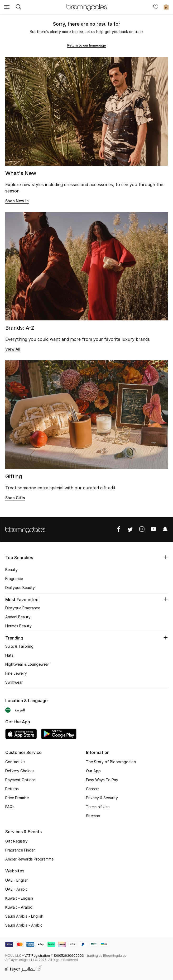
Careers (93, 789)
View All (13, 349)
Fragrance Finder (20, 850)
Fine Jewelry (16, 673)
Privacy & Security (102, 798)
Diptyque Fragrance (23, 608)
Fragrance (14, 579)
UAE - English (17, 880)
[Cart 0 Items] (166, 7)
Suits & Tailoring (19, 646)
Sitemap (93, 816)
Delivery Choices (20, 771)
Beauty (11, 570)
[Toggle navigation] (7, 7)
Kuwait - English (19, 898)
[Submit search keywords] (18, 7)
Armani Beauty (18, 617)
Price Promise (17, 798)
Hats (9, 655)
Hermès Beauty (18, 626)
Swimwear (14, 682)
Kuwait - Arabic (19, 907)
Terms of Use (98, 807)
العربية (20, 710)
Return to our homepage (86, 45)
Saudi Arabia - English (24, 916)
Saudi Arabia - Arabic (24, 925)
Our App (93, 771)
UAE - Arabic (16, 889)
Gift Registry (16, 841)
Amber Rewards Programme (29, 859)
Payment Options (20, 780)
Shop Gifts (15, 498)
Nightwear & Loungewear (27, 664)
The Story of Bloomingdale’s (111, 762)
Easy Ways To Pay (102, 780)
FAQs (10, 807)
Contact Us (15, 762)
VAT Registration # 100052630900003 (54, 956)
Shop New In (17, 201)
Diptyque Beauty (20, 588)
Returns (12, 789)
